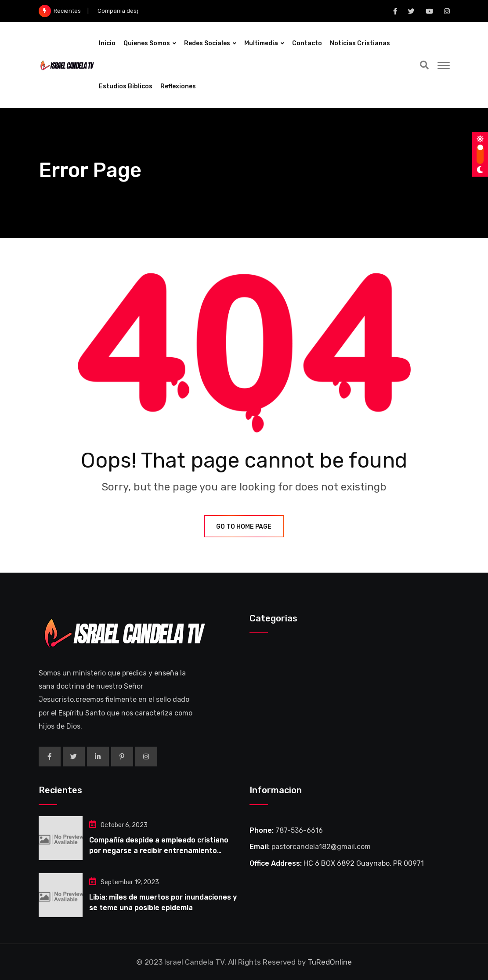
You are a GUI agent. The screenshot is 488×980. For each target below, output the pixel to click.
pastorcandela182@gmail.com (321, 847)
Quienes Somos (147, 43)
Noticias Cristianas (360, 43)
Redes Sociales (207, 43)
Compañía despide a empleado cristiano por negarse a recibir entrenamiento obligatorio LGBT (159, 851)
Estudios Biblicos (126, 86)
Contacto (307, 43)
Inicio (107, 43)
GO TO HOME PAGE (244, 527)
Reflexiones (178, 86)
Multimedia (261, 43)
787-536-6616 (299, 830)
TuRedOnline (330, 962)
